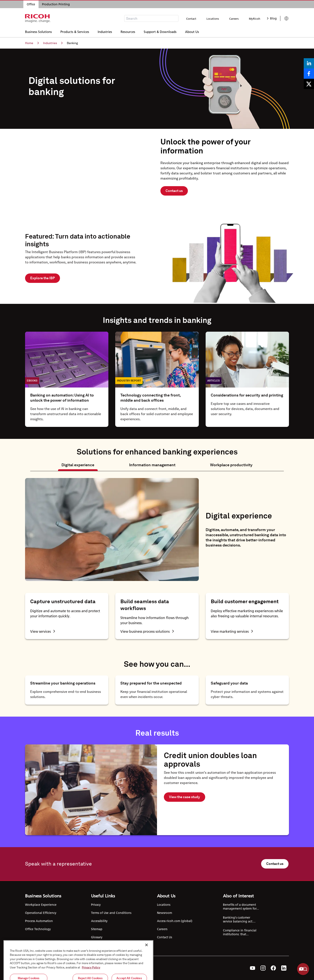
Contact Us (164, 937)
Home (32, 43)
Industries (105, 31)
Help (303, 969)
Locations (213, 19)
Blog (272, 18)
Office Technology (38, 929)
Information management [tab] (152, 465)
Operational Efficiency (41, 913)
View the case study (185, 797)
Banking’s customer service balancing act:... (239, 919)
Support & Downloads (160, 31)
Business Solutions (38, 31)
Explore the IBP (43, 278)
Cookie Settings (102, 945)
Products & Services (75, 31)
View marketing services (232, 631)
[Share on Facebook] (309, 74)
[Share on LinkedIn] (309, 63)
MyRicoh (255, 19)
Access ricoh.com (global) (175, 921)
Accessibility (99, 921)
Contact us (174, 191)
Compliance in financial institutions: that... (240, 932)
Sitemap (97, 929)
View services (43, 631)
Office (31, 4)
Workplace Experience (41, 905)
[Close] (147, 965)
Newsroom (164, 913)
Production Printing (56, 4)
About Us (192, 31)
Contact (191, 19)
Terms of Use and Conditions (111, 913)
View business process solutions (147, 631)
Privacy (96, 905)
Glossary (97, 937)
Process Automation (39, 921)
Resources (128, 31)
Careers (234, 19)
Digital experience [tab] (78, 465)
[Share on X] (309, 84)
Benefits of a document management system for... (241, 907)
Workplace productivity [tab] (231, 465)
